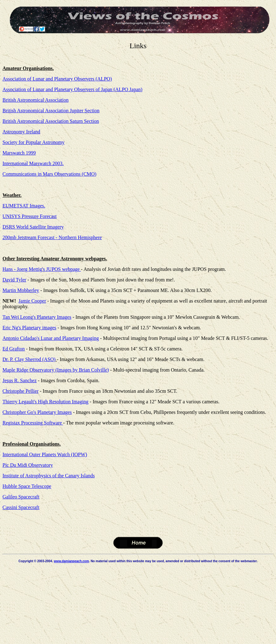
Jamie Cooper (32, 301)
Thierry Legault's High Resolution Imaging (46, 402)
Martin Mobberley (21, 290)
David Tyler (14, 280)
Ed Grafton (14, 349)
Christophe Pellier (21, 391)
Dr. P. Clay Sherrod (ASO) (29, 359)
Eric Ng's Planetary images (29, 328)
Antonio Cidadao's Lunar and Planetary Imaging (51, 338)
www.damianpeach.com (71, 561)
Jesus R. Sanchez (20, 380)
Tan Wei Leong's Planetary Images (37, 317)
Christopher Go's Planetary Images (37, 412)
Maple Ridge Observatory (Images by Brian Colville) (56, 370)
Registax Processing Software (33, 423)
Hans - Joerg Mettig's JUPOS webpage (42, 269)
